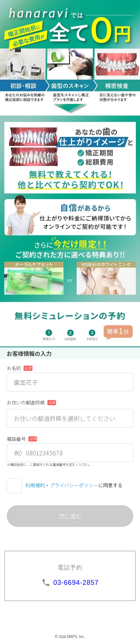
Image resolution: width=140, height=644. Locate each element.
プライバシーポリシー (74, 485)
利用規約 (35, 485)
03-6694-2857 (76, 583)
